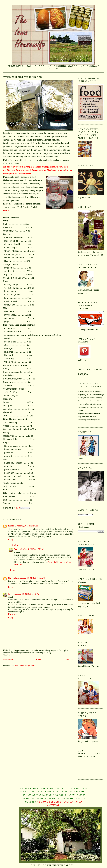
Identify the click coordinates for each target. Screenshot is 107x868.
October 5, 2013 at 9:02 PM (32, 549)
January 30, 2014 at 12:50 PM (27, 594)
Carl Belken (14, 578)
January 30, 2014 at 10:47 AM (32, 578)
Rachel (11, 526)
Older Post (69, 660)
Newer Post (8, 660)
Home (39, 660)
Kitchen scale (14, 614)
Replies (15, 545)
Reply (11, 540)
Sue (16, 549)
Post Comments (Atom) (25, 666)
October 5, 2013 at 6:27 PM (26, 526)
